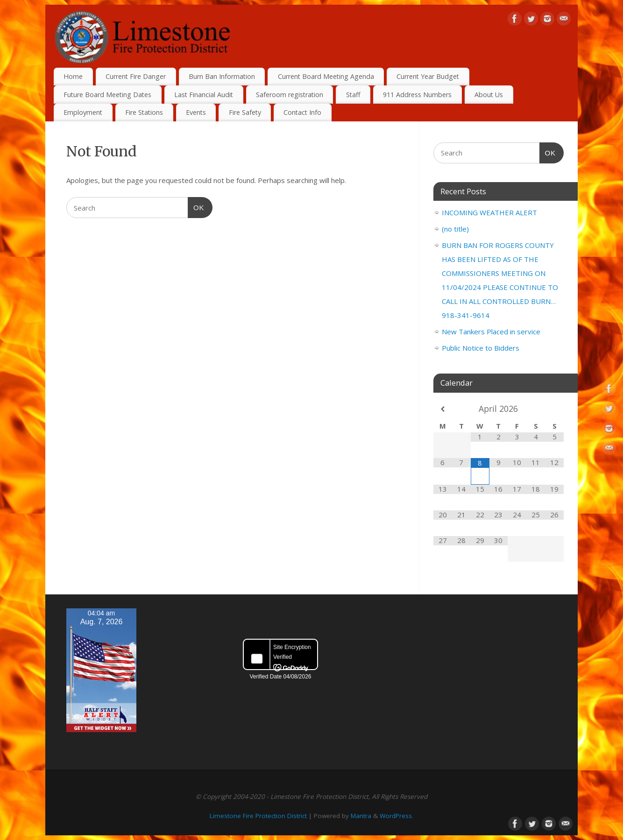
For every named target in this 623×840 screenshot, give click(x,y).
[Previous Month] (443, 409)
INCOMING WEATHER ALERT (489, 212)
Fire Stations (144, 112)
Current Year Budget (428, 76)
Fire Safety (245, 112)
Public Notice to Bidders (481, 348)
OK (196, 206)
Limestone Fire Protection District (258, 816)
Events (196, 112)
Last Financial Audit (204, 95)
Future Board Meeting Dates (107, 95)
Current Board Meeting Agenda (326, 76)
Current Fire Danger (136, 76)
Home (73, 76)
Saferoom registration (290, 95)
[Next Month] (554, 409)
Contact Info (302, 112)
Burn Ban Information (222, 76)
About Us (489, 95)
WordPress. (396, 816)
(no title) (455, 229)
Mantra (361, 816)
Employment (83, 112)
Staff (353, 95)
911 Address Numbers (417, 95)
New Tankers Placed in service (491, 332)
